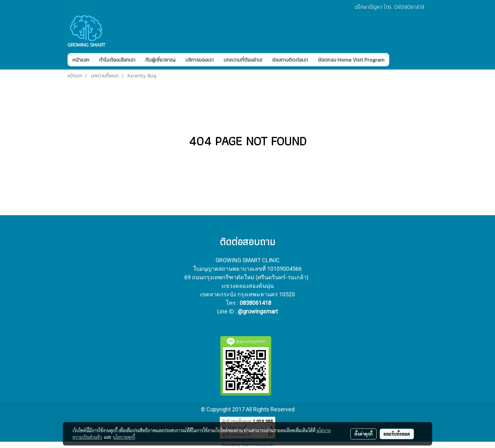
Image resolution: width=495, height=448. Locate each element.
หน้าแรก (81, 60)
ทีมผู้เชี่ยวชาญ (160, 60)
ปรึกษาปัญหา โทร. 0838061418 (389, 7)
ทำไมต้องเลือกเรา (117, 60)
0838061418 (255, 303)
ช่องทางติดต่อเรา (290, 60)
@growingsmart (258, 311)
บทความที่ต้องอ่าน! (243, 60)
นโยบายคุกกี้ (124, 437)
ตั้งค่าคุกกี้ (364, 434)
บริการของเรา (200, 60)
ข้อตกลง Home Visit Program (351, 60)
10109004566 (284, 269)
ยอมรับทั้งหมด (397, 434)
